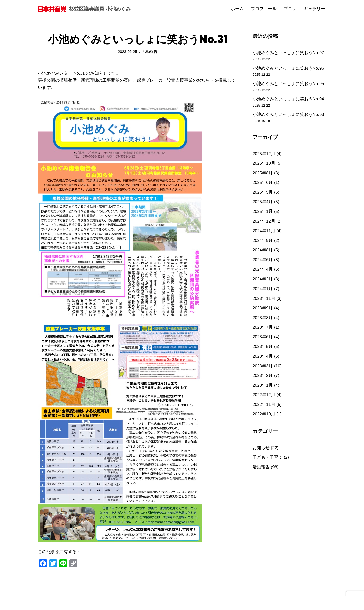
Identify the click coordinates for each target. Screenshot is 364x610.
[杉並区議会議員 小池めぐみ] (84, 9)
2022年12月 (264, 401)
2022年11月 (264, 411)
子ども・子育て (268, 464)
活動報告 (150, 52)
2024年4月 (263, 273)
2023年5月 (263, 352)
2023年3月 (263, 372)
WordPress (86, 603)
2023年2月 (263, 382)
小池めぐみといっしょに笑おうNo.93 (288, 116)
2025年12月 (264, 155)
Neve (43, 603)
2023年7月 (263, 333)
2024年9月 (263, 244)
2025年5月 (263, 195)
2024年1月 (263, 293)
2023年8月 (263, 323)
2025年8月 (263, 175)
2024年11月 (264, 234)
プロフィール (264, 9)
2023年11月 (264, 303)
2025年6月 (263, 185)
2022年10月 (264, 421)
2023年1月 (263, 392)
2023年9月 (263, 313)
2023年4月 (263, 362)
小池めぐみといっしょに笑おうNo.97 (288, 53)
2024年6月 (263, 264)
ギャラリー (314, 9)
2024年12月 (264, 224)
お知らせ (261, 455)
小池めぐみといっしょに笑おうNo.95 (288, 84)
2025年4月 (263, 205)
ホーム (237, 9)
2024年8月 (263, 254)
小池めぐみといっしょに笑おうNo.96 (288, 68)
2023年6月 (263, 342)
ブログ (290, 9)
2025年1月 (263, 214)
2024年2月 (263, 283)
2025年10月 (264, 165)
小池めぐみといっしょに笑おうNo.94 (288, 100)
